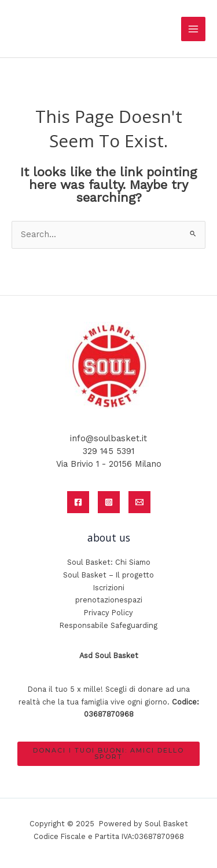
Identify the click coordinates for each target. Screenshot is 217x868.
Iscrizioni (109, 588)
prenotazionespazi (109, 600)
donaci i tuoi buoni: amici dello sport (108, 753)
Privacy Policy (108, 613)
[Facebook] (78, 502)
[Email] (139, 502)
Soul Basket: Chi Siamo (109, 562)
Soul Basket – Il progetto (108, 575)
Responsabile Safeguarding (108, 625)
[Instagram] (109, 502)
